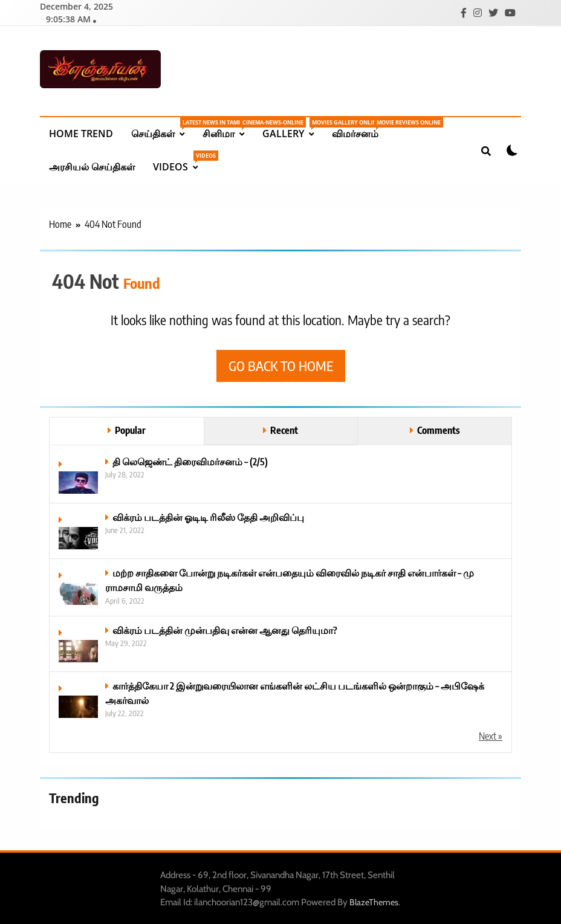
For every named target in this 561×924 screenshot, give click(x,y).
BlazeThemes (374, 901)
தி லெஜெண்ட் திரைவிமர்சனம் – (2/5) (190, 460)
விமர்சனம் (360, 128)
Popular (130, 429)
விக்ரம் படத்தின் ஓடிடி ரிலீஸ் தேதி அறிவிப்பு (208, 516)
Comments (439, 429)
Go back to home (281, 364)
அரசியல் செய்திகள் (92, 166)
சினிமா (228, 128)
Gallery (293, 128)
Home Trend (81, 132)
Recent (284, 429)
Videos (180, 161)
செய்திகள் (162, 128)
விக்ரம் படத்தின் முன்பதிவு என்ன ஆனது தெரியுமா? (225, 629)
